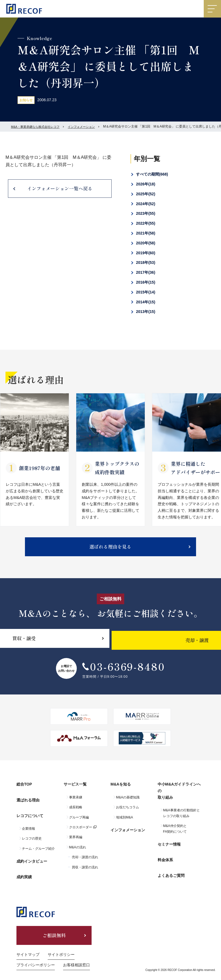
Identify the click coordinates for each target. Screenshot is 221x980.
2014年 (146, 302)
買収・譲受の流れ (85, 871)
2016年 (146, 282)
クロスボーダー (81, 831)
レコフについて (30, 814)
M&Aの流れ (78, 851)
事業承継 (76, 801)
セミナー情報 (169, 846)
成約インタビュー (32, 856)
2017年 (146, 272)
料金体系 (165, 858)
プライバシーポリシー (36, 956)
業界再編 (76, 841)
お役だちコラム (127, 811)
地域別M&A (124, 821)
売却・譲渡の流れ (85, 861)
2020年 (146, 243)
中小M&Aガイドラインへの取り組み (179, 796)
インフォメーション (87, 126)
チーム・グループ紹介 (38, 845)
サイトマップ (28, 946)
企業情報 (29, 825)
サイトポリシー (61, 946)
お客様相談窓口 (76, 956)
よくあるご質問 (171, 870)
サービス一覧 (75, 790)
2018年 (146, 262)
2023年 (146, 213)
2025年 (146, 194)
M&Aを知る (121, 790)
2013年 (146, 312)
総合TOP (24, 790)
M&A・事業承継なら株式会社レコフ (38, 126)
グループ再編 (79, 821)
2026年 (146, 184)
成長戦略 (76, 811)
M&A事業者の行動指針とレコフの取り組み (182, 817)
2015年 (146, 292)
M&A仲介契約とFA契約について (175, 832)
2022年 (146, 223)
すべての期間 (152, 174)
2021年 (146, 233)
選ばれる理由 (28, 802)
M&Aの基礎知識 (128, 801)
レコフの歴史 (32, 835)
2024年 (146, 204)
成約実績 (24, 868)
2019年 (146, 253)
